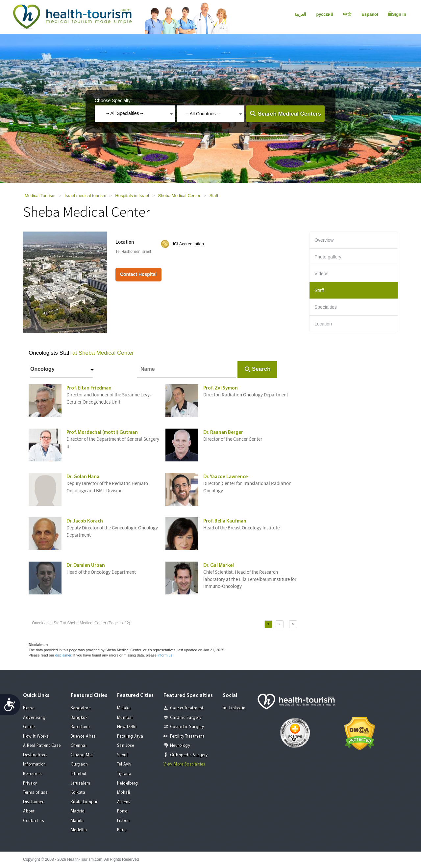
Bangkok (79, 718)
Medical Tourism (40, 196)
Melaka (124, 708)
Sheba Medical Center (179, 196)
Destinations (35, 755)
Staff (214, 196)
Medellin (79, 830)
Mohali (124, 793)
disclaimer (63, 655)
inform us (165, 655)
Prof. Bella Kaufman (225, 521)
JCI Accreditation (188, 244)
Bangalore (81, 708)
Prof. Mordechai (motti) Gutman (102, 433)
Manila (77, 821)
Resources (33, 774)
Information (35, 764)
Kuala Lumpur (84, 802)
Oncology (42, 369)
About (29, 811)
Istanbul (79, 774)
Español (370, 14)
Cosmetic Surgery (187, 727)
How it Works (36, 736)
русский (325, 14)
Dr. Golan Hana (83, 477)
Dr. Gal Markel (219, 566)
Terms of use (35, 793)
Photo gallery (328, 257)
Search (261, 369)
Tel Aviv (124, 764)
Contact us (34, 821)
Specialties (326, 307)
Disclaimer (33, 802)
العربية (300, 14)
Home (29, 708)
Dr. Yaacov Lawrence (225, 477)
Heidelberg (128, 783)
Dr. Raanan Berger (223, 433)
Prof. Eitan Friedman (89, 388)
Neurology (180, 746)
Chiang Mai (82, 755)
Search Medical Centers (289, 114)
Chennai (79, 746)
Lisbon (124, 821)
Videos (322, 274)
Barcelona (80, 727)
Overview (324, 240)
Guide (29, 727)
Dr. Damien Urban (86, 566)
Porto (122, 811)
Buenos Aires (83, 736)
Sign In (397, 14)
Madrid (78, 811)
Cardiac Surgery (186, 718)
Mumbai (125, 718)
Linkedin (234, 708)
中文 (347, 14)
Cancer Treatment (187, 708)
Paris (122, 830)
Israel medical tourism (85, 196)
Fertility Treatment (187, 736)
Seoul (123, 755)
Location (323, 324)
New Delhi (127, 727)
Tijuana (124, 774)
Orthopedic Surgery (189, 755)
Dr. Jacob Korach (85, 521)
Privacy (30, 783)
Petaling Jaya (130, 736)
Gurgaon (79, 764)
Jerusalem (81, 783)
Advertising (34, 718)
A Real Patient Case (42, 746)
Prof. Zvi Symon (221, 388)
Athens (124, 802)
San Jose (126, 746)
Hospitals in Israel (132, 196)
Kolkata (78, 793)
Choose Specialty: (113, 100)
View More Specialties (185, 764)
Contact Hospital (138, 274)
